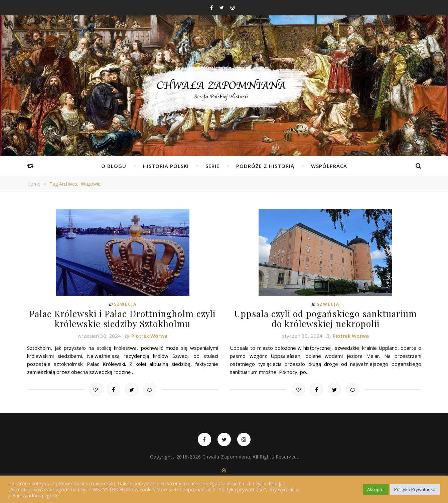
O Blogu (114, 166)
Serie (212, 166)
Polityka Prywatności (415, 489)
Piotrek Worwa (149, 335)
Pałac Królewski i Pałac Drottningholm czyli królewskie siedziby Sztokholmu (122, 318)
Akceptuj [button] (376, 489)
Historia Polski (166, 166)
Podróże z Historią (265, 166)
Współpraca (329, 166)
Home (34, 184)
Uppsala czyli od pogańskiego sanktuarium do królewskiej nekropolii (326, 318)
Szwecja (125, 304)
